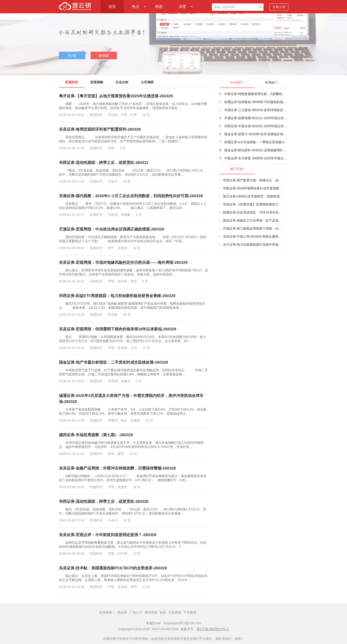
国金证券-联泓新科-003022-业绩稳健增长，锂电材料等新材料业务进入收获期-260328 (256, 150)
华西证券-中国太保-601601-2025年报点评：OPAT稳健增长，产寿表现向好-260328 (256, 126)
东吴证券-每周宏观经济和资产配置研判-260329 (100, 129)
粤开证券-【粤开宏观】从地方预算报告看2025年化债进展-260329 (116, 96)
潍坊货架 (151, 612)
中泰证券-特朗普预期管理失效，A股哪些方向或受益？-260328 (256, 94)
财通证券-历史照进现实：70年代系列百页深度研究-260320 (253, 212)
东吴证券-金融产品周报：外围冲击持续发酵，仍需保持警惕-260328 (117, 468)
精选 (159, 7)
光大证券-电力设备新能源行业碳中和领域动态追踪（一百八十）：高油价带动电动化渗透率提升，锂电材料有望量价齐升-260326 (253, 245)
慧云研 (122, 612)
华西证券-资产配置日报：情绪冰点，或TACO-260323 (253, 180)
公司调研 (147, 82)
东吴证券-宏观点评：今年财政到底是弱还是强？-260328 (108, 535)
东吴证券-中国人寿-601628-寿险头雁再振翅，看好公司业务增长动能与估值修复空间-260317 (253, 236)
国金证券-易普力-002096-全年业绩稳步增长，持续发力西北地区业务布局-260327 (256, 134)
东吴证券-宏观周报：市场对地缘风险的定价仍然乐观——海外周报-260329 (123, 263)
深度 (182, 7)
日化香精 (175, 612)
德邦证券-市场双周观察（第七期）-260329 (96, 435)
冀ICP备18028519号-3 (213, 629)
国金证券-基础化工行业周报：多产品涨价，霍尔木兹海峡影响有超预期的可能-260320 (253, 220)
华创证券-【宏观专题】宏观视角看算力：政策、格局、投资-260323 (253, 204)
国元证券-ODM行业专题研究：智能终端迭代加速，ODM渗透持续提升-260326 (253, 196)
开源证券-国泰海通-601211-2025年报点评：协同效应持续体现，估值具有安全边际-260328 (256, 118)
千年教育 (190, 612)
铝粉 (163, 612)
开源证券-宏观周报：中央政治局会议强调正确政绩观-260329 (112, 229)
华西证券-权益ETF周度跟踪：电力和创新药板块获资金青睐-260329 (117, 296)
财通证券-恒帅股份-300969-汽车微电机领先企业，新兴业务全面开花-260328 (256, 102)
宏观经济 (72, 82)
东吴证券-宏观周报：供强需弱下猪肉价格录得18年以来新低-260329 (118, 329)
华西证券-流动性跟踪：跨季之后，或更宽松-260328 (104, 502)
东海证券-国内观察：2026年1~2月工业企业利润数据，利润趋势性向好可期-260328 (131, 196)
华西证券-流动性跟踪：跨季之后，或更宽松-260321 (104, 163)
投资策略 (97, 82)
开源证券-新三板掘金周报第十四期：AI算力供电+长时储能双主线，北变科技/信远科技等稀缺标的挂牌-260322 (253, 228)
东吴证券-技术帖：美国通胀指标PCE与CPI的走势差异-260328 (113, 568)
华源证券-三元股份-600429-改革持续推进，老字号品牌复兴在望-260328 (256, 110)
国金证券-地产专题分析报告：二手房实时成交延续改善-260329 (114, 362)
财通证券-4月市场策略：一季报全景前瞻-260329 (256, 142)
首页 (112, 7)
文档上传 (279, 7)
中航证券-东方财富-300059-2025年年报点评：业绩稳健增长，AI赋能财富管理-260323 (256, 158)
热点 (136, 7)
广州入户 (136, 612)
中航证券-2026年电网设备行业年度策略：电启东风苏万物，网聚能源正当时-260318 (253, 188)
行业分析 (122, 82)
